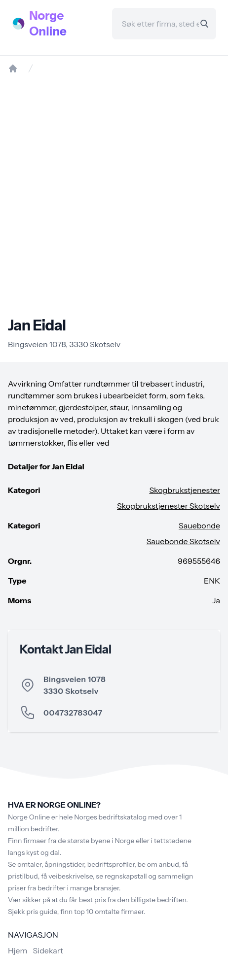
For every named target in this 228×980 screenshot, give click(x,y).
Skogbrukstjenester (185, 490)
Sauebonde (199, 525)
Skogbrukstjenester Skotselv (169, 506)
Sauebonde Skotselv (183, 541)
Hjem (18, 950)
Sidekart (48, 950)
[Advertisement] (114, 195)
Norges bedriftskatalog (110, 817)
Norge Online (48, 23)
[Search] (204, 24)
